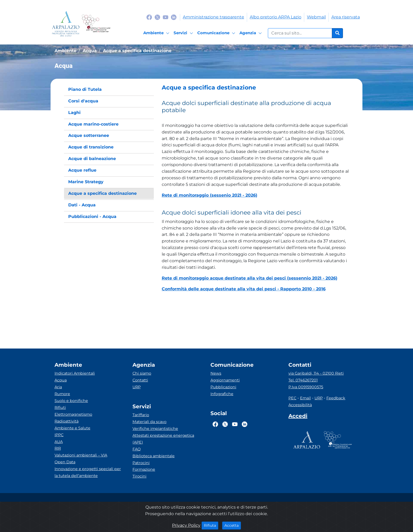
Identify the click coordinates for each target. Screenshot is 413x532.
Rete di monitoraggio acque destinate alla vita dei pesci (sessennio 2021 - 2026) (250, 278)
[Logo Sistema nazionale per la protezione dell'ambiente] (96, 24)
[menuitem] (109, 90)
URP (137, 387)
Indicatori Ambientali (75, 373)
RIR (58, 448)
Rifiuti (60, 407)
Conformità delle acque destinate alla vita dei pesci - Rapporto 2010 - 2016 (244, 289)
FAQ (137, 449)
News (216, 373)
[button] (255, 88)
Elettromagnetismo (73, 414)
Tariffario (141, 415)
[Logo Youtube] (166, 17)
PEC (292, 398)
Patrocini (141, 463)
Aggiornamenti (225, 380)
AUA (59, 442)
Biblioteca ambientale (154, 456)
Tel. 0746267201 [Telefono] (303, 380)
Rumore (62, 394)
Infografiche (222, 394)
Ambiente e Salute (72, 428)
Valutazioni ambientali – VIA (81, 455)
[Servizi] (184, 33)
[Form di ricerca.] (300, 33)
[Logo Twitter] (157, 17)
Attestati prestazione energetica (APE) (163, 439)
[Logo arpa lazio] (66, 24)
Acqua (61, 380)
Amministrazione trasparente (213, 17)
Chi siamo (142, 373)
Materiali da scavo (149, 422)
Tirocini (139, 476)
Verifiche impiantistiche (155, 429)
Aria (58, 387)
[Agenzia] (251, 33)
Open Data (65, 462)
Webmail (316, 17)
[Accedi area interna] (298, 417)
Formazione (144, 469)
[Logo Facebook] (149, 17)
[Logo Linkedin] (174, 17)
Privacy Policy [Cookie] (186, 525)
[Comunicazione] (217, 33)
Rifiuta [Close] (211, 525)
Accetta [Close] (233, 525)
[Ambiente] (157, 33)
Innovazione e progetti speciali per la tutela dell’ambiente (88, 472)
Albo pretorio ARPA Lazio (276, 17)
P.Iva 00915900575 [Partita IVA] (306, 387)
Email (305, 398)
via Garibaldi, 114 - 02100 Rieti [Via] (316, 373)
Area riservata (346, 17)
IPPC (59, 435)
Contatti (140, 380)
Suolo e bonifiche (71, 401)
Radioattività (67, 421)
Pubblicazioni (223, 387)
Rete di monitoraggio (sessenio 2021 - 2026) (210, 195)
